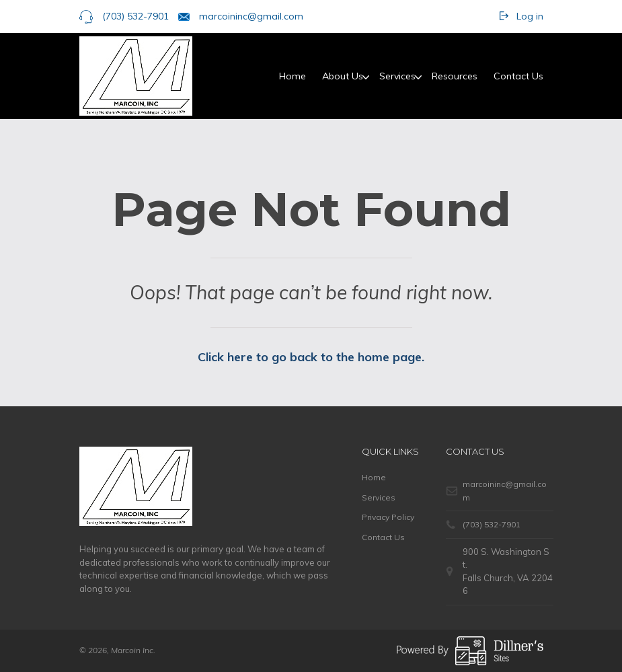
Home (293, 76)
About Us (343, 76)
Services (397, 76)
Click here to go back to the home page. (311, 357)
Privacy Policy (388, 517)
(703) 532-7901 (135, 16)
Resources (455, 76)
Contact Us (518, 76)
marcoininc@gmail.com (251, 16)
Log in (530, 16)
